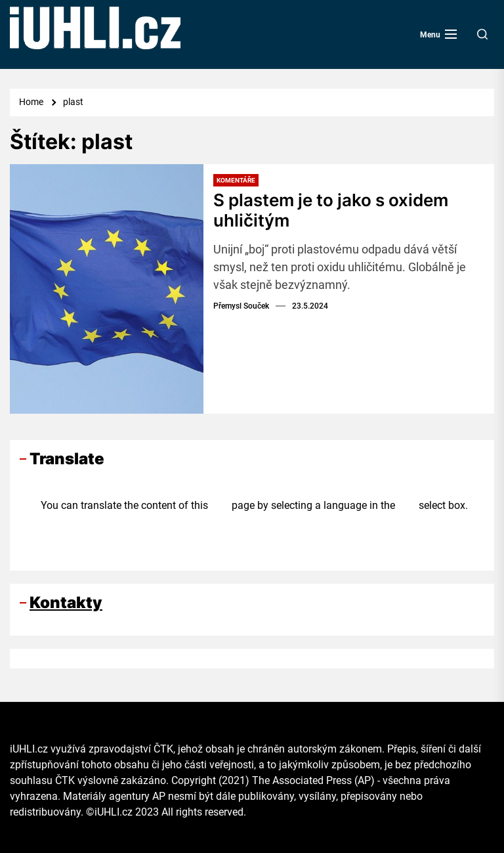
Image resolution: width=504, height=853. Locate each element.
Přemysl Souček (241, 306)
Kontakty (66, 602)
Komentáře (236, 180)
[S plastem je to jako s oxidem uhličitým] (107, 289)
